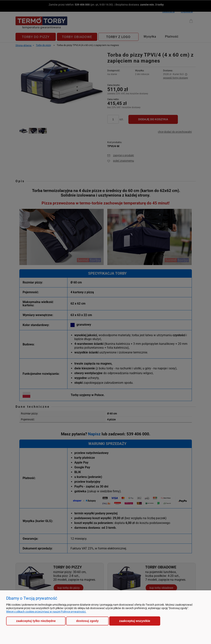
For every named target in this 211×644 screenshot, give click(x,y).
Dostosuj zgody (87, 621)
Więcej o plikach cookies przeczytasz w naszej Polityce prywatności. (46, 612)
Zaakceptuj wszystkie (135, 621)
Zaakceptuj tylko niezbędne (36, 621)
